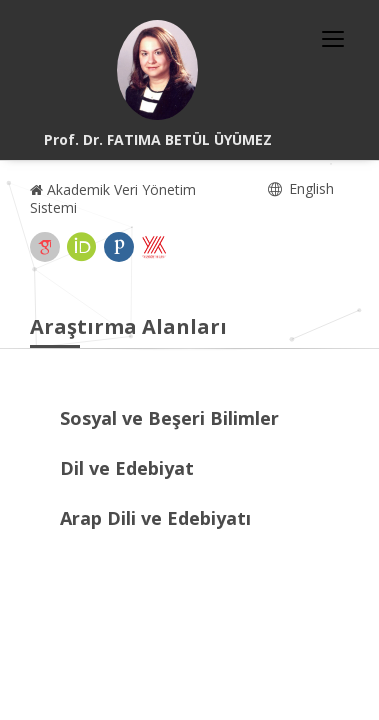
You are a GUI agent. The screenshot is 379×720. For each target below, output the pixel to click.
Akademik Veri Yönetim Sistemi (113, 198)
